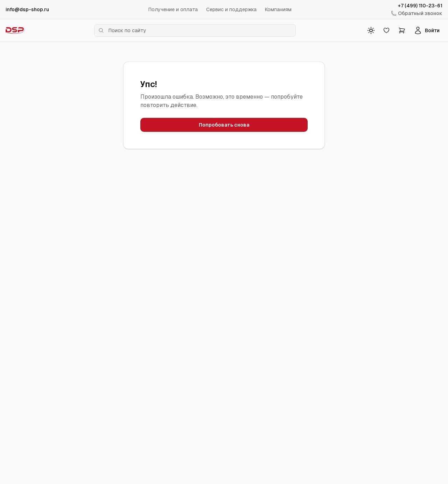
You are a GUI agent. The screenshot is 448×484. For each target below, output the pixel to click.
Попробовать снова (224, 125)
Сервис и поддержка (231, 9)
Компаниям (278, 9)
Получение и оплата (173, 9)
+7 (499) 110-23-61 (420, 6)
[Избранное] (386, 30)
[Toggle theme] (371, 30)
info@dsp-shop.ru (27, 9)
